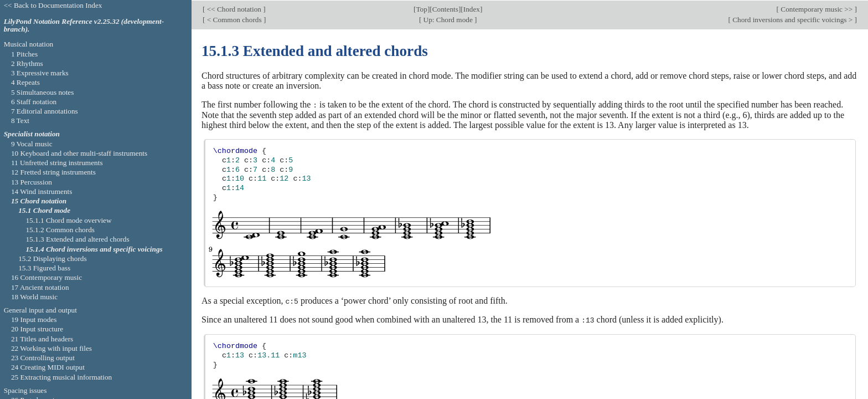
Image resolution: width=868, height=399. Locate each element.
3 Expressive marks (40, 73)
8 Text (20, 121)
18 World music (34, 297)
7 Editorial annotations (45, 111)
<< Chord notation (234, 8)
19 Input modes (34, 319)
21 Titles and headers (42, 339)
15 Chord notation (39, 201)
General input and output (40, 310)
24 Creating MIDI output (48, 367)
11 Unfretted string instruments (57, 163)
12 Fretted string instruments (53, 172)
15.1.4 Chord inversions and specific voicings (94, 249)
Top (421, 8)
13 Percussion (32, 182)
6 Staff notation (34, 102)
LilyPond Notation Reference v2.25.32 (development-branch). (84, 25)
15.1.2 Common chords (60, 230)
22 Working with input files (51, 348)
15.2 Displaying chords (52, 259)
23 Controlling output (43, 358)
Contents (445, 8)
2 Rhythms (27, 63)
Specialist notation (32, 134)
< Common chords (234, 19)
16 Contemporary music (46, 277)
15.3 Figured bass (44, 268)
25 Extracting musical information (61, 377)
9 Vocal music (32, 144)
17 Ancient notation (40, 287)
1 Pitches (24, 54)
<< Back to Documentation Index (53, 5)
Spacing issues (25, 390)
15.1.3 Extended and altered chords (77, 239)
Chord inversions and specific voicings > (793, 19)
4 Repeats (25, 82)
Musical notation (29, 44)
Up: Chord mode (448, 19)
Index (472, 8)
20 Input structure (37, 329)
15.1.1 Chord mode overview (68, 220)
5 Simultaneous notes (43, 92)
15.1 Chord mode (44, 210)
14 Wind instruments (42, 191)
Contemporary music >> (817, 8)
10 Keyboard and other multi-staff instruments (79, 153)
